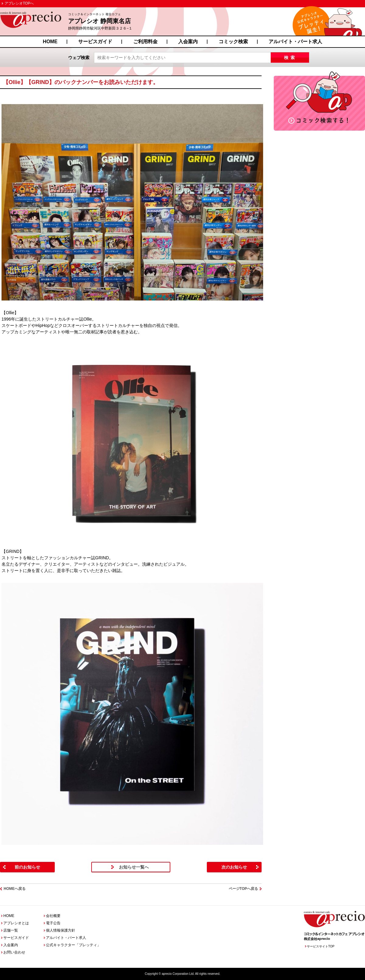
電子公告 (53, 923)
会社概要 (53, 916)
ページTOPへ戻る (243, 889)
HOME (50, 42)
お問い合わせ (14, 952)
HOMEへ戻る (15, 889)
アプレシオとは (16, 923)
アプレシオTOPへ (19, 3)
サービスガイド (95, 42)
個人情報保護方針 (61, 930)
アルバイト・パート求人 (295, 42)
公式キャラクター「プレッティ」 (73, 945)
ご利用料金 (145, 42)
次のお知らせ (234, 867)
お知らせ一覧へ (134, 867)
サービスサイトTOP (321, 946)
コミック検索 (233, 42)
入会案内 (188, 42)
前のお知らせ (27, 867)
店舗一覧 (11, 930)
